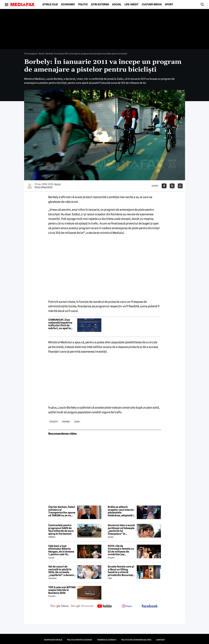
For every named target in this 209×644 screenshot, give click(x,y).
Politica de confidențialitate (136, 640)
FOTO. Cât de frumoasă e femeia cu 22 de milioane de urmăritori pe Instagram (121, 550)
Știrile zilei (50, 5)
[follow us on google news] (60, 606)
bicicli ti (54, 421)
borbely (66, 421)
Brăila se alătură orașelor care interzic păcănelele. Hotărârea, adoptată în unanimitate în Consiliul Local (121, 511)
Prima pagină (30, 54)
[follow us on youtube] (105, 606)
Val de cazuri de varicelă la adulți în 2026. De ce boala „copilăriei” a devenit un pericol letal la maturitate (61, 571)
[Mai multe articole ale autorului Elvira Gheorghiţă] (30, 186)
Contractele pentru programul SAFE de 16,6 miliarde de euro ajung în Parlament (61, 530)
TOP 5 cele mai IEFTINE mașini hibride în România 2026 (62, 590)
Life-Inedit (132, 5)
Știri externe (100, 5)
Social (117, 5)
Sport (169, 5)
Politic (83, 5)
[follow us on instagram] (127, 606)
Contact (161, 640)
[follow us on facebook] (150, 606)
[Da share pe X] (172, 186)
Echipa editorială (53, 640)
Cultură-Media (152, 5)
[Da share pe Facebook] (164, 186)
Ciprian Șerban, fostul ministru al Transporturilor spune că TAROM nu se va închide (62, 511)
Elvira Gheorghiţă (44, 187)
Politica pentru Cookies (80, 640)
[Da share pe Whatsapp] (180, 186)
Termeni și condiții (107, 640)
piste (77, 421)
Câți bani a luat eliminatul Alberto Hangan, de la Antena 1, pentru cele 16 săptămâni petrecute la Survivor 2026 (61, 550)
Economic (68, 5)
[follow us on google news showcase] (82, 606)
